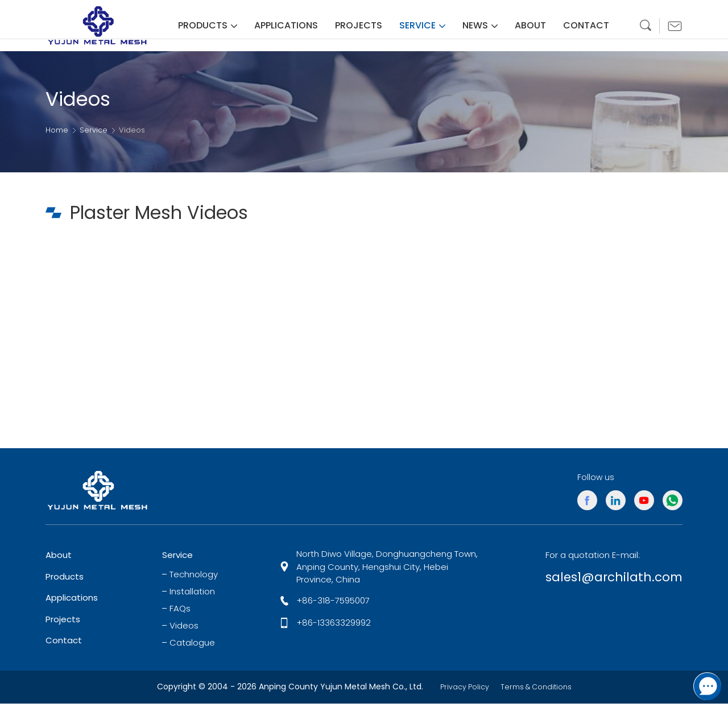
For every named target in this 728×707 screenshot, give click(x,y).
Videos (184, 630)
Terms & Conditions (539, 691)
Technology (194, 578)
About (59, 559)
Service (94, 131)
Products (65, 580)
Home (57, 131)
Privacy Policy (460, 691)
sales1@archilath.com (602, 582)
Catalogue (192, 647)
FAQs (180, 613)
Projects (63, 623)
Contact (64, 644)
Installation (192, 596)
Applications (72, 601)
